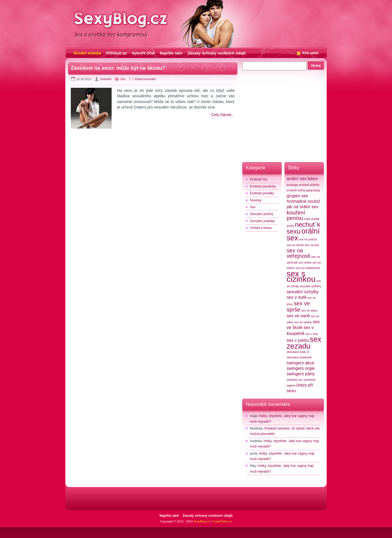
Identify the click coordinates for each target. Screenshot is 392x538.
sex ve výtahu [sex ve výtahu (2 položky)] (303, 322)
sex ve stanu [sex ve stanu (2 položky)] (309, 310)
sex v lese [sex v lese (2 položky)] (312, 334)
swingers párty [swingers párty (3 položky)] (301, 374)
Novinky (256, 200)
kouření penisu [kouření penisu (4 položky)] (296, 215)
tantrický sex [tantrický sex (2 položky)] (295, 380)
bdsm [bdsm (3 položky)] (313, 179)
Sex (123, 79)
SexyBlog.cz (202, 521)
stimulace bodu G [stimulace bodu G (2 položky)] (298, 352)
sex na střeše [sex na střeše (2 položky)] (295, 245)
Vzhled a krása (261, 228)
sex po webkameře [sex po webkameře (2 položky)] (308, 268)
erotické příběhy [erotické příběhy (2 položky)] (309, 185)
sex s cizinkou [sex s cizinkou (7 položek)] (301, 276)
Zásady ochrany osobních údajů (217, 53)
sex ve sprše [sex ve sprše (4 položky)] (298, 306)
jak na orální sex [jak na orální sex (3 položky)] (303, 207)
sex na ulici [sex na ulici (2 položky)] (312, 245)
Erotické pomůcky (263, 186)
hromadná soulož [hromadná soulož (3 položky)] (303, 201)
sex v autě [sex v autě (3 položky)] (297, 297)
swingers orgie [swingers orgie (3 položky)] (301, 368)
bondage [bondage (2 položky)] (292, 185)
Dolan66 (106, 79)
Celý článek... (223, 115)
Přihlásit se (116, 53)
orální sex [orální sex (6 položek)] (303, 234)
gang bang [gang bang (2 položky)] (313, 190)
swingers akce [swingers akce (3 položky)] (300, 363)
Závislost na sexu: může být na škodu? (118, 68)
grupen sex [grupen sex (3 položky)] (297, 196)
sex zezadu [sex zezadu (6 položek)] (304, 343)
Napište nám (171, 53)
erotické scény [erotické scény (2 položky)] (296, 190)
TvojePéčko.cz (222, 521)
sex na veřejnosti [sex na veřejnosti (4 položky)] (298, 253)
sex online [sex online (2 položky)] (305, 262)
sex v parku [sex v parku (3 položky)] (298, 340)
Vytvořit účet (143, 53)
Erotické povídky (262, 193)
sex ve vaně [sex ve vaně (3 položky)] (298, 316)
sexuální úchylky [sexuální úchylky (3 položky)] (303, 292)
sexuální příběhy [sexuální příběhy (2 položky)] (311, 286)
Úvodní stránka (87, 53)
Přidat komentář (145, 79)
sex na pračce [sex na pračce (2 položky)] (308, 239)
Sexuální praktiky (262, 221)
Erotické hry (258, 179)
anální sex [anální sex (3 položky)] (297, 179)
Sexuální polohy (261, 214)
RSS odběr (310, 53)
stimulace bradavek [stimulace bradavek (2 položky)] (299, 357)
